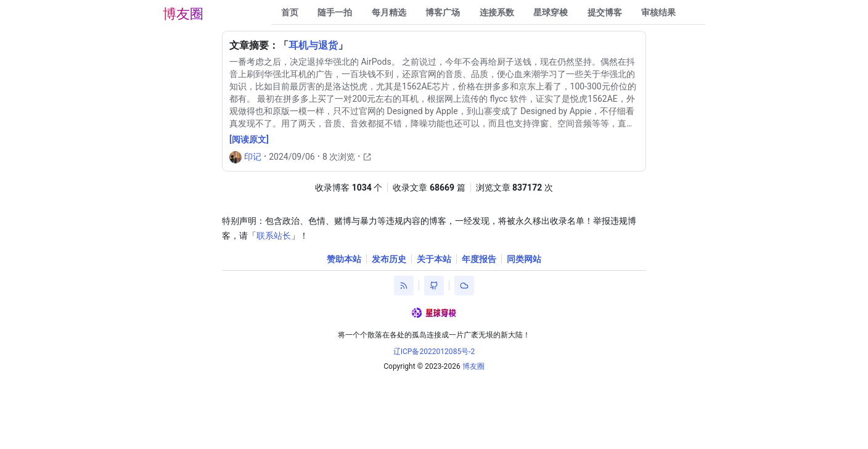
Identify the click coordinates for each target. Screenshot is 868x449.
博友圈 (183, 14)
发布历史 (389, 259)
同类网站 (524, 259)
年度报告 (479, 259)
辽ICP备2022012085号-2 (434, 352)
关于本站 (434, 259)
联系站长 (274, 236)
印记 (253, 157)
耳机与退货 (313, 45)
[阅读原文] (249, 139)
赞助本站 (344, 259)
